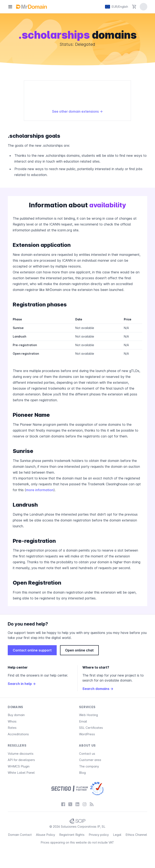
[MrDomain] (31, 7)
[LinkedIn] (77, 804)
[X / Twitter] (70, 804)
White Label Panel (21, 773)
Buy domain (16, 715)
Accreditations (18, 734)
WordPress (87, 734)
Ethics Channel (136, 835)
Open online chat (79, 650)
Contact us (87, 754)
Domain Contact (20, 835)
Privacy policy (99, 835)
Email (83, 721)
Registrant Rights (72, 835)
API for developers (21, 760)
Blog (82, 773)
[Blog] (92, 804)
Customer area (90, 760)
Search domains (98, 689)
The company (89, 766)
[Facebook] (63, 804)
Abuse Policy (45, 835)
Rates (12, 728)
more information (40, 490)
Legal (117, 835)
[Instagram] (85, 804)
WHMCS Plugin (19, 766)
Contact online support (32, 650)
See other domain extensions (77, 111)
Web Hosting (88, 715)
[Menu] (10, 7)
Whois (12, 721)
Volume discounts (21, 754)
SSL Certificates (91, 728)
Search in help (22, 684)
